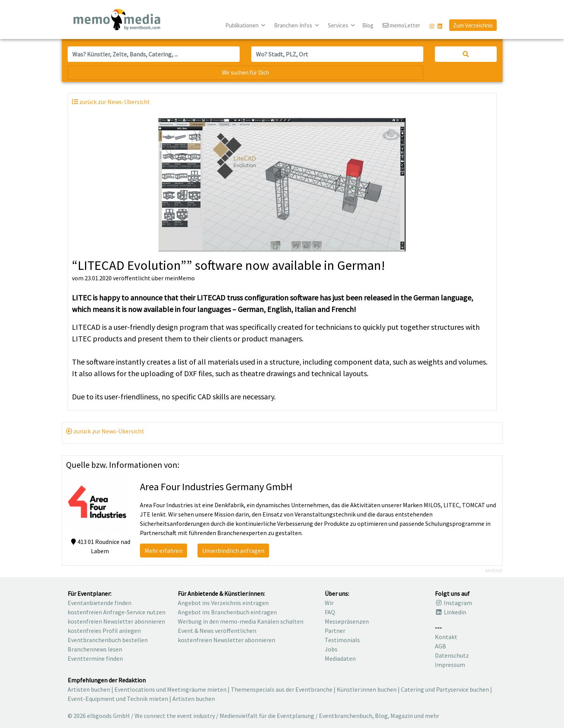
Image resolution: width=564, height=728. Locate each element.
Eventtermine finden (95, 658)
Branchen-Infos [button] (294, 25)
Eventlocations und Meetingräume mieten (170, 689)
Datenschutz (452, 655)
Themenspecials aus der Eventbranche (282, 689)
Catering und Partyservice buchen (445, 689)
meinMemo (180, 278)
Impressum (450, 665)
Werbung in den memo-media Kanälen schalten (241, 621)
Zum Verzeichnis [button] (473, 25)
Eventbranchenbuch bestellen (108, 640)
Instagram (453, 603)
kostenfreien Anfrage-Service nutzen (117, 612)
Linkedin (451, 612)
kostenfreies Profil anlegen (104, 631)
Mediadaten (340, 658)
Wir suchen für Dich (245, 72)
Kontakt (446, 637)
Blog (368, 25)
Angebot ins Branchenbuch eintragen (227, 612)
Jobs (331, 649)
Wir (329, 603)
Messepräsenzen (347, 621)
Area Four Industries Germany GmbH (216, 487)
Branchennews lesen (95, 649)
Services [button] (339, 25)
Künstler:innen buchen (367, 689)
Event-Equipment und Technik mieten (118, 699)
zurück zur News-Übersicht (105, 431)
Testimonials (342, 640)
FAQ (330, 612)
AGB (440, 646)
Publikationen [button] (243, 25)
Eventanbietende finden (100, 603)
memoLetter (401, 26)
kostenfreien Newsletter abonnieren (116, 621)
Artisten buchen (89, 689)
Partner (335, 631)
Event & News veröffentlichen (217, 631)
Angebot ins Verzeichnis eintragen (223, 603)
